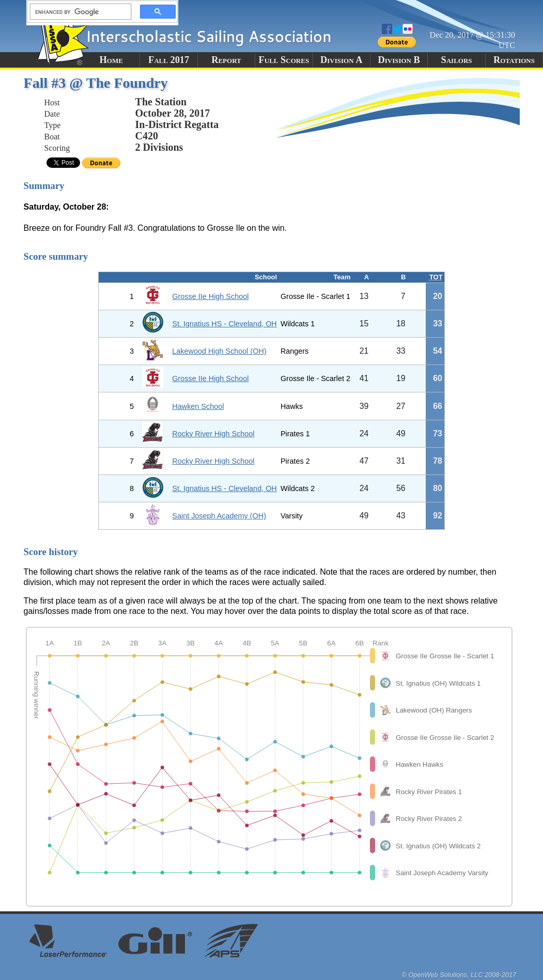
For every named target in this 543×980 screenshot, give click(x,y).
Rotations (514, 60)
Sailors (457, 60)
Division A (341, 60)
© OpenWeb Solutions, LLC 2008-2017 (459, 975)
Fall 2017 (169, 60)
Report (226, 60)
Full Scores (284, 60)
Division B (399, 60)
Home (111, 60)
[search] (77, 12)
